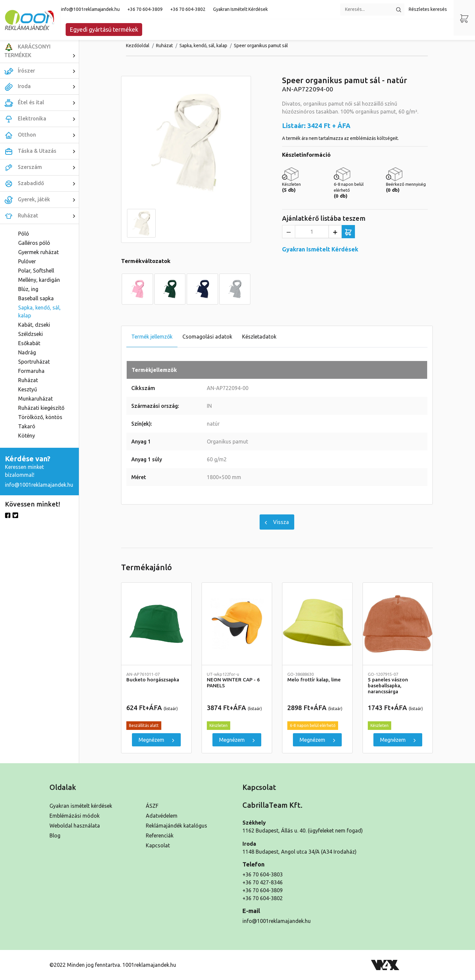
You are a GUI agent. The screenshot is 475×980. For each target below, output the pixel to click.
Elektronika (41, 119)
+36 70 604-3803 (263, 874)
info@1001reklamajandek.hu (90, 9)
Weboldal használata (75, 826)
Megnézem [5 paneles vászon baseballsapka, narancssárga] (398, 740)
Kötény (27, 436)
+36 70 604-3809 (145, 9)
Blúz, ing (28, 289)
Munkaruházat (35, 399)
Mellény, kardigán (39, 280)
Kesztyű (28, 389)
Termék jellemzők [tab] (152, 337)
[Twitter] (15, 515)
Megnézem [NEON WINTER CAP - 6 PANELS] (237, 740)
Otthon (41, 135)
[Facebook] (8, 515)
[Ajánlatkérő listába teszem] (348, 232)
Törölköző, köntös (40, 417)
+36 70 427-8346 (263, 882)
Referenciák (160, 835)
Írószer (41, 71)
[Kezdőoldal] (30, 20)
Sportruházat (34, 362)
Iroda (41, 86)
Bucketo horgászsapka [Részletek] (156, 677)
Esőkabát (29, 343)
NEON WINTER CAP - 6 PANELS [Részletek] (237, 680)
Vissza (277, 522)
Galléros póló (34, 243)
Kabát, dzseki (34, 325)
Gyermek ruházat (38, 252)
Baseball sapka (36, 298)
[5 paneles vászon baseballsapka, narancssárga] (398, 624)
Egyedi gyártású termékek (104, 29)
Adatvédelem (162, 816)
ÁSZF (152, 806)
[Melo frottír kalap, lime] (317, 624)
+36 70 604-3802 (188, 9)
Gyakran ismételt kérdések (81, 806)
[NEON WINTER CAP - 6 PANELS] (237, 624)
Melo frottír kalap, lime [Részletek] (317, 677)
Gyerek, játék (41, 200)
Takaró (27, 426)
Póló (24, 234)
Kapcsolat (158, 845)
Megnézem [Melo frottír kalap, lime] (317, 740)
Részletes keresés (428, 9)
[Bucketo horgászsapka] (156, 624)
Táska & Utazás (41, 151)
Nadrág (27, 352)
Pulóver (27, 261)
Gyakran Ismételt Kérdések (240, 9)
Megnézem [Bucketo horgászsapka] (156, 740)
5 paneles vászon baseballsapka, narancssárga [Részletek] (398, 683)
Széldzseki (31, 334)
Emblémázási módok (75, 816)
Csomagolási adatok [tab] (207, 337)
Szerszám (41, 167)
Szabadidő (41, 183)
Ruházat (41, 216)
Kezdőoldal (138, 46)
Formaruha (31, 371)
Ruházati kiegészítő (41, 408)
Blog (55, 835)
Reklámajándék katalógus (176, 826)
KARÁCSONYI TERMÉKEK (41, 51)
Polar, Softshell (36, 271)
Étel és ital (41, 103)
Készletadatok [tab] (259, 337)
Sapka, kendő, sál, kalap (39, 311)
